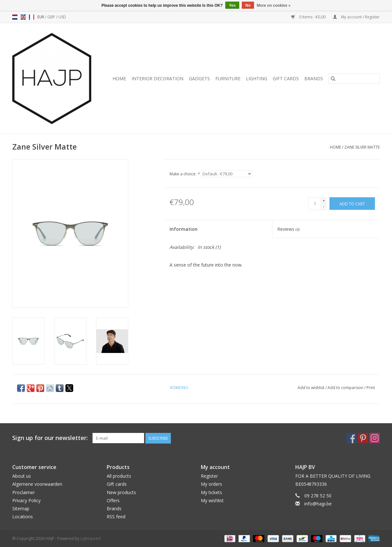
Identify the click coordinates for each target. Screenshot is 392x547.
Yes (232, 5)
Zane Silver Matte (362, 147)
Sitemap (21, 508)
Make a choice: (185, 174)
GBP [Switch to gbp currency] (52, 17)
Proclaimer (24, 492)
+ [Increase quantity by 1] (324, 201)
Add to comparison (346, 388)
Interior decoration (157, 78)
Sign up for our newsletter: (50, 438)
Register (209, 476)
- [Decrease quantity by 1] (324, 206)
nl (15, 17)
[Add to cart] (352, 204)
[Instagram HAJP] (375, 438)
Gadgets (199, 78)
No (248, 5)
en (23, 17)
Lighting (257, 78)
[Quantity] (315, 204)
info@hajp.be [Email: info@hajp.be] (318, 504)
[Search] (354, 79)
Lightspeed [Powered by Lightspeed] (90, 538)
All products (119, 476)
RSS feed (116, 517)
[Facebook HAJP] (351, 438)
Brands (314, 78)
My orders (211, 484)
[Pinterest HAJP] (363, 438)
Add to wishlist (311, 388)
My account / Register (356, 17)
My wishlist (212, 500)
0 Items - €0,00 (309, 17)
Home (119, 78)
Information (184, 229)
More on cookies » (274, 5)
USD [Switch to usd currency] (62, 17)
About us (22, 476)
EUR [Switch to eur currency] (41, 17)
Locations (23, 517)
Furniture (228, 78)
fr (32, 17)
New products (121, 492)
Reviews (288, 229)
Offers (113, 500)
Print (371, 388)
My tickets (211, 492)
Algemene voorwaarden (37, 484)
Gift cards (286, 78)
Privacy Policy (26, 500)
